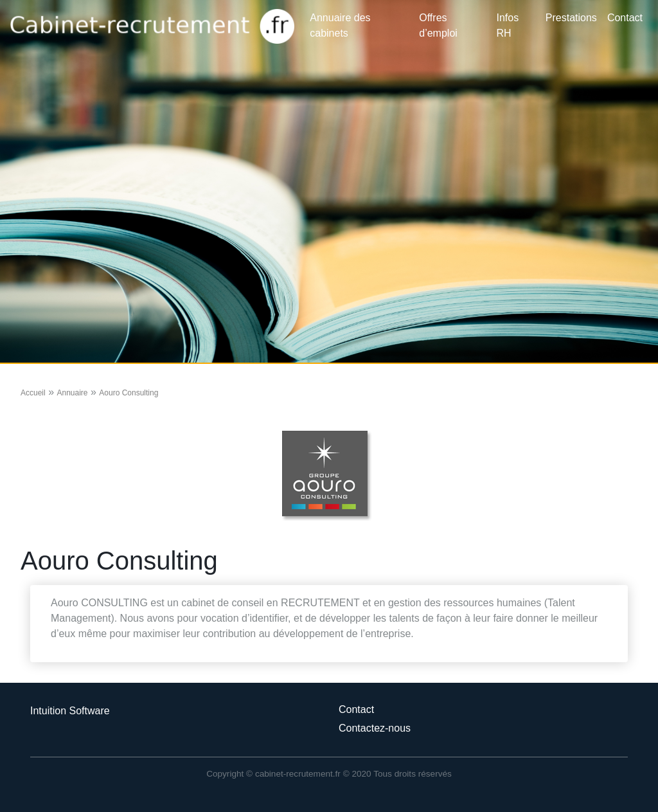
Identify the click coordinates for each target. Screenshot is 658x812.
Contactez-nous (375, 728)
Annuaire (72, 393)
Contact (625, 18)
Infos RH (508, 25)
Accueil (33, 393)
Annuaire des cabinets (340, 25)
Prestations (571, 18)
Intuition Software (70, 711)
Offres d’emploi (438, 25)
